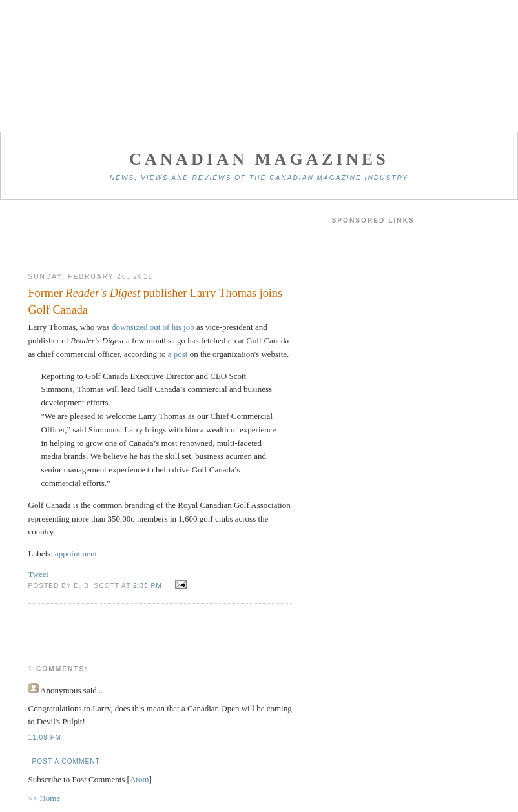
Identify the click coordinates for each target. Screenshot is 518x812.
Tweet (39, 574)
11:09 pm (45, 737)
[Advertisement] (161, 236)
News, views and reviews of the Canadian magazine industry (259, 178)
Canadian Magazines (259, 159)
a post (178, 354)
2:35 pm (149, 586)
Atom (140, 779)
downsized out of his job (153, 327)
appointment (76, 553)
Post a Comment (66, 761)
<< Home (45, 798)
